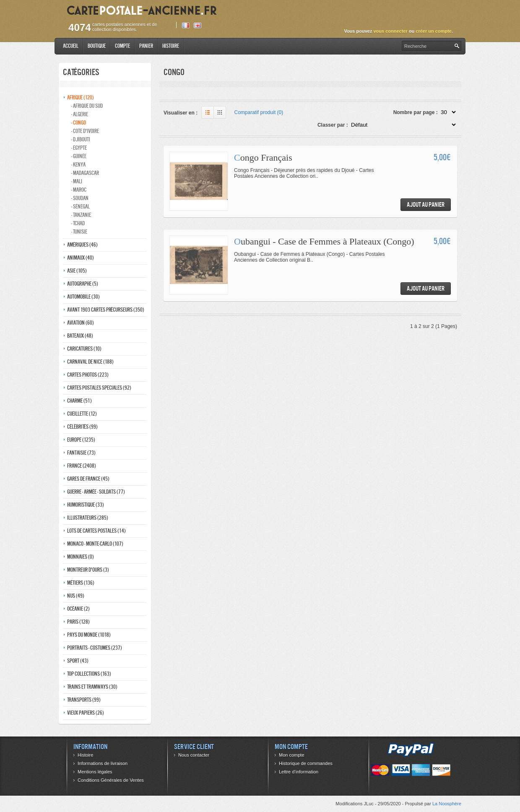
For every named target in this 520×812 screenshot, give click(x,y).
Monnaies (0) (81, 557)
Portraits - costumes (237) (95, 648)
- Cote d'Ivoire (85, 131)
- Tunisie (79, 232)
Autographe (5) (83, 284)
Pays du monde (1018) (89, 635)
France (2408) (82, 466)
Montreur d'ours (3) (88, 570)
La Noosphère (447, 804)
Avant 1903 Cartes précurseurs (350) (106, 310)
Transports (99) (84, 700)
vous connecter (390, 31)
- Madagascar (85, 173)
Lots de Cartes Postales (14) (96, 531)
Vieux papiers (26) (86, 713)
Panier (146, 46)
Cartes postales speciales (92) (99, 388)
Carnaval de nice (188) (90, 362)
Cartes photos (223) (88, 375)
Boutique (97, 46)
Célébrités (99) (82, 427)
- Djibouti (81, 139)
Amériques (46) (82, 245)
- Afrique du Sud (87, 106)
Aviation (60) (81, 323)
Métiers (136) (81, 583)
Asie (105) (77, 271)
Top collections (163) (89, 674)
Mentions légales (95, 772)
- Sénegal (81, 207)
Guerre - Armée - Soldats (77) (96, 492)
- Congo (79, 123)
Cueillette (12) (82, 414)
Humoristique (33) (86, 505)
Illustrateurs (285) (88, 518)
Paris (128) (78, 622)
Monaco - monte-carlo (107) (95, 544)
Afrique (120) (81, 98)
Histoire (171, 46)
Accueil (71, 46)
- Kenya (78, 165)
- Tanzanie (81, 215)
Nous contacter (194, 755)
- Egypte (79, 148)
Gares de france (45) (88, 479)
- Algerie (80, 114)
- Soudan (80, 198)
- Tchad (78, 223)
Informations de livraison (103, 763)
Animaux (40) (81, 258)
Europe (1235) (81, 440)
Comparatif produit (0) (259, 112)
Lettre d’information (299, 772)
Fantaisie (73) (81, 453)
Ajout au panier (426, 204)
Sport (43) (78, 661)
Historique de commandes (306, 763)
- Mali (77, 181)
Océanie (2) (78, 609)
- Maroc (79, 190)
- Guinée (79, 156)
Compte (122, 46)
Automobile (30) (83, 297)
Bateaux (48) (80, 336)
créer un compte (434, 31)
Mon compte (292, 755)
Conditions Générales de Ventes (111, 780)
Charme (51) (79, 401)
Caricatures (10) (84, 349)
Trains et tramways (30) (92, 687)
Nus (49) (76, 596)
